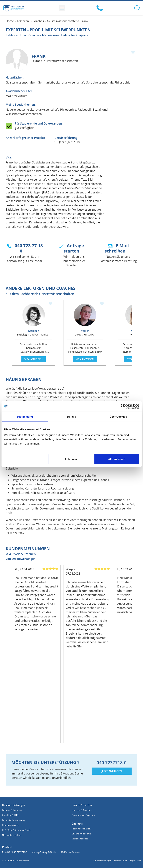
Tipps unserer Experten (83, 815)
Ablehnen (71, 459)
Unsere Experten (82, 805)
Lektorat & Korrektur (12, 810)
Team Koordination (81, 829)
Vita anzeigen (34, 359)
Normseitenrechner (12, 835)
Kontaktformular (72, 852)
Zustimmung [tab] (25, 417)
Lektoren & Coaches (82, 810)
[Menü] (62, 8)
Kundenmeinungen (102, 861)
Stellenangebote (80, 839)
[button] (137, 8)
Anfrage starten (74, 248)
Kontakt (7, 847)
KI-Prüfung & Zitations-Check (16, 830)
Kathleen (34, 331)
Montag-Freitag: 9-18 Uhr (44, 852)
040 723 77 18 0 (29, 248)
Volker (85, 331)
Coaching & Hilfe (10, 815)
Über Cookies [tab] (118, 417)
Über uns (77, 824)
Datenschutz (121, 861)
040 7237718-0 (112, 762)
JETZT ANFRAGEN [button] (112, 771)
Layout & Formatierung (14, 820)
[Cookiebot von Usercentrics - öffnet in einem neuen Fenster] (123, 406)
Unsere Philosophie (81, 834)
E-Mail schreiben (117, 248)
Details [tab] (72, 417)
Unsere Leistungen (14, 805)
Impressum (135, 861)
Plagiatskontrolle (10, 825)
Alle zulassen (117, 459)
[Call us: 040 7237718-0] (100, 8)
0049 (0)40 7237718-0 (16, 852)
